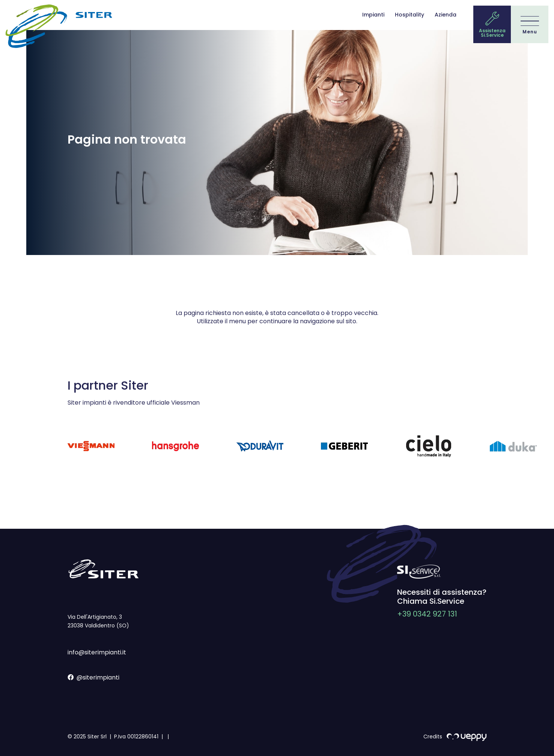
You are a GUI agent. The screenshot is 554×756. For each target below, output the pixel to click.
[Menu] (530, 25)
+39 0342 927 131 (427, 614)
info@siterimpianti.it (97, 652)
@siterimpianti (93, 677)
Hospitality (409, 15)
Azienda (446, 15)
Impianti (373, 15)
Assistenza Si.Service (492, 33)
